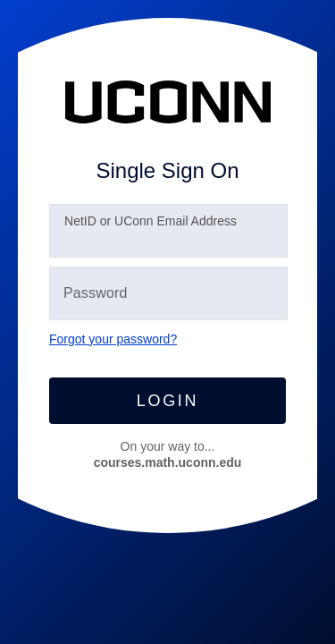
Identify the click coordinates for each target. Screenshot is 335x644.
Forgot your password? (113, 339)
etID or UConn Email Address (151, 221)
